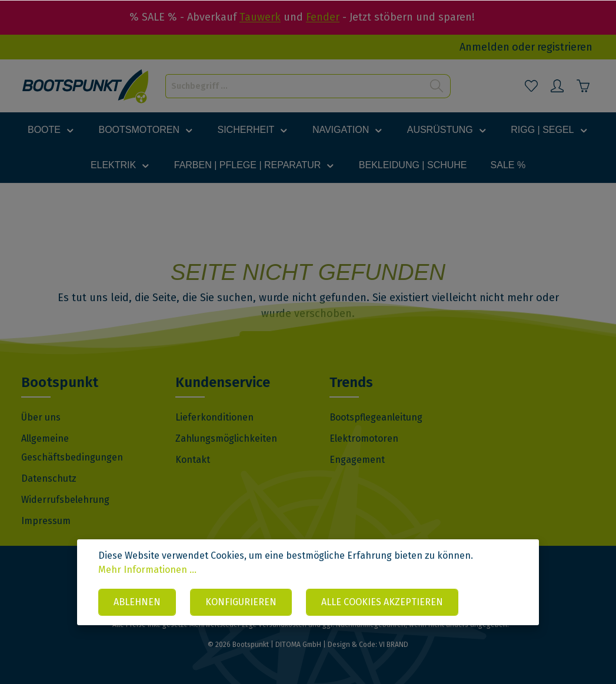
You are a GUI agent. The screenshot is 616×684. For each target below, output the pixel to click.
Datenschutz (49, 478)
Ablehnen (137, 602)
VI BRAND (394, 645)
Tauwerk (260, 17)
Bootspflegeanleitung (376, 417)
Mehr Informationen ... (147, 570)
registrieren (565, 47)
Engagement (357, 460)
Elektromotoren (364, 438)
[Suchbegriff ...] (295, 86)
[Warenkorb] (583, 86)
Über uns (41, 417)
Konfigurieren (241, 602)
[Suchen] (437, 86)
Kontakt (193, 460)
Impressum (46, 521)
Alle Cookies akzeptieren (382, 602)
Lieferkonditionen (214, 417)
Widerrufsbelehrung (65, 500)
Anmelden (485, 47)
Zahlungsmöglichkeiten (226, 438)
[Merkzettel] (531, 86)
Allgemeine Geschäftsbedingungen (72, 448)
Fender (323, 17)
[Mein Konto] (557, 86)
